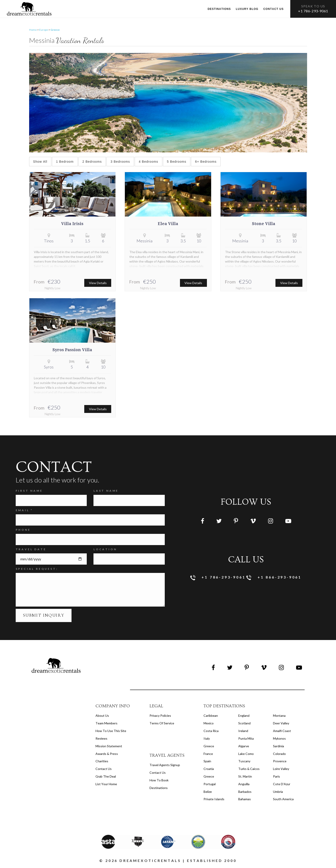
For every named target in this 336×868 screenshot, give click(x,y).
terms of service (162, 723)
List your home (106, 784)
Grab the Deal (106, 777)
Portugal (210, 784)
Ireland (243, 731)
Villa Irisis (72, 224)
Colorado (279, 754)
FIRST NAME (29, 491)
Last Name (106, 491)
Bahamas (245, 799)
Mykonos (279, 739)
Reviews (101, 739)
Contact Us (104, 769)
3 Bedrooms (120, 162)
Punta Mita (246, 739)
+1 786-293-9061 (313, 11)
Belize (208, 792)
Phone (23, 530)
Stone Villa (264, 224)
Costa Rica (211, 731)
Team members (106, 723)
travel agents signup (165, 765)
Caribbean (211, 716)
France (208, 754)
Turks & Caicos (249, 769)
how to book (159, 780)
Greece (209, 746)
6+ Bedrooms (206, 162)
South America (283, 799)
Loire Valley (281, 769)
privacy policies (160, 716)
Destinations (219, 9)
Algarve (244, 746)
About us (102, 716)
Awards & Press (107, 754)
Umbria (278, 792)
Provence (280, 761)
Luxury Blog (247, 9)
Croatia (209, 769)
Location (105, 549)
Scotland (244, 723)
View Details (98, 283)
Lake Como (246, 754)
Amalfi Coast (282, 731)
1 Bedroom (65, 162)
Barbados (245, 792)
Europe (44, 30)
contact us (158, 773)
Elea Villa (168, 224)
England (244, 716)
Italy (207, 739)
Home (33, 30)
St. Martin (245, 777)
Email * (24, 510)
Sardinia (279, 746)
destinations (159, 788)
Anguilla (244, 784)
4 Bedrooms (148, 162)
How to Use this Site (111, 731)
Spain (207, 761)
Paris (276, 777)
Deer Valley (281, 723)
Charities (102, 761)
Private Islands (214, 799)
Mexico (209, 723)
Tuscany (244, 761)
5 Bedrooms (177, 162)
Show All (40, 162)
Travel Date (31, 549)
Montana (279, 716)
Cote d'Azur (282, 784)
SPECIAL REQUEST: (37, 569)
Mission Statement (109, 746)
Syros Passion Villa (72, 350)
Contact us (274, 9)
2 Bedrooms (92, 162)
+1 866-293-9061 (274, 578)
